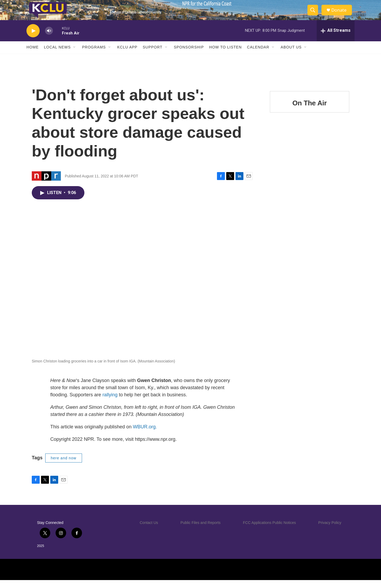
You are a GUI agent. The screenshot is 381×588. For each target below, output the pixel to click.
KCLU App (127, 55)
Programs (94, 55)
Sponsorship (189, 55)
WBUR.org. (145, 434)
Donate (341, 14)
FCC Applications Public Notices (269, 531)
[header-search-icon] (314, 14)
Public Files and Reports (201, 531)
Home (33, 55)
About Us (291, 55)
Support (152, 55)
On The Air (310, 111)
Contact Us (149, 531)
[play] (33, 39)
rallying (110, 402)
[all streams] (336, 38)
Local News (57, 55)
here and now (64, 466)
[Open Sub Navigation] (75, 55)
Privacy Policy (330, 531)
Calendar (258, 55)
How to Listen (226, 55)
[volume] (49, 39)
